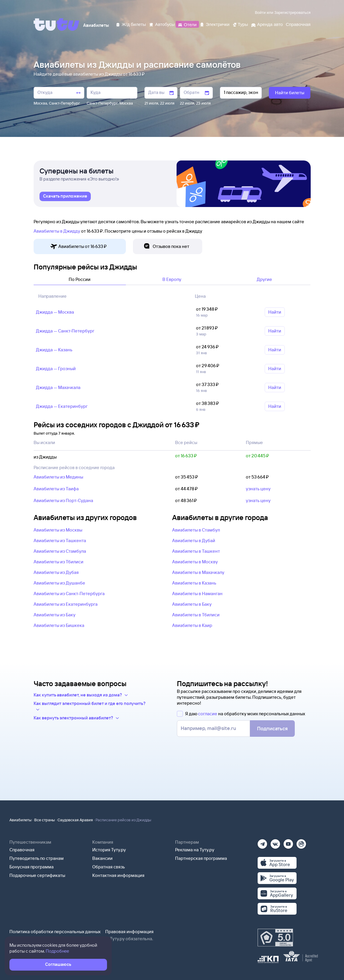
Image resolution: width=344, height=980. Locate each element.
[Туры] (240, 24)
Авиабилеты (20, 820)
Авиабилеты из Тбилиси (59, 562)
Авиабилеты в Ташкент (196, 551)
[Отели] (187, 24)
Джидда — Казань (54, 350)
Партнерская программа (201, 858)
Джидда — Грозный (56, 369)
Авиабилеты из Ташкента (60, 541)
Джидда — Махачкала (58, 387)
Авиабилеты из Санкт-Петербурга (69, 594)
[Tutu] (57, 24)
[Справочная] (298, 24)
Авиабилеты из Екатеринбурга (66, 604)
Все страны (45, 820)
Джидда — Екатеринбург (62, 406)
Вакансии (102, 858)
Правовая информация (129, 932)
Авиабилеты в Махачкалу (198, 572)
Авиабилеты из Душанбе (59, 583)
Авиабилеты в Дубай (194, 541)
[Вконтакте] (275, 842)
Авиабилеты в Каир (192, 625)
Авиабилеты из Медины (58, 477)
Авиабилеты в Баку (192, 604)
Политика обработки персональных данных (55, 932)
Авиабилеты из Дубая (56, 572)
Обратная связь (109, 867)
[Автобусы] (162, 24)
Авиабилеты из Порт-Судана (63, 500)
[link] (65, 196)
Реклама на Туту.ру (195, 850)
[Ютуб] (288, 842)
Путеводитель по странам (37, 858)
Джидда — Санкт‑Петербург (65, 331)
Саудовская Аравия (75, 820)
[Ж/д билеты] (131, 24)
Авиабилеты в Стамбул (196, 530)
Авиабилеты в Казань (194, 583)
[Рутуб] (301, 842)
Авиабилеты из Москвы (58, 530)
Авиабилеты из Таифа (56, 489)
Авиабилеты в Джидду (57, 231)
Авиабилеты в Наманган (197, 594)
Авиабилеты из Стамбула (60, 551)
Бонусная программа (32, 867)
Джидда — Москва (55, 312)
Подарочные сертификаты (37, 875)
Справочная (22, 850)
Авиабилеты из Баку (55, 615)
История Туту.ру (109, 850)
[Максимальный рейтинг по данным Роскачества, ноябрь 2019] (275, 938)
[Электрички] (214, 24)
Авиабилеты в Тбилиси (196, 615)
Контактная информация (118, 875)
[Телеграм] (262, 842)
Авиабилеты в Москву (195, 562)
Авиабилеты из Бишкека (59, 625)
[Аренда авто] (267, 24)
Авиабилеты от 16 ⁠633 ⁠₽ (78, 247)
